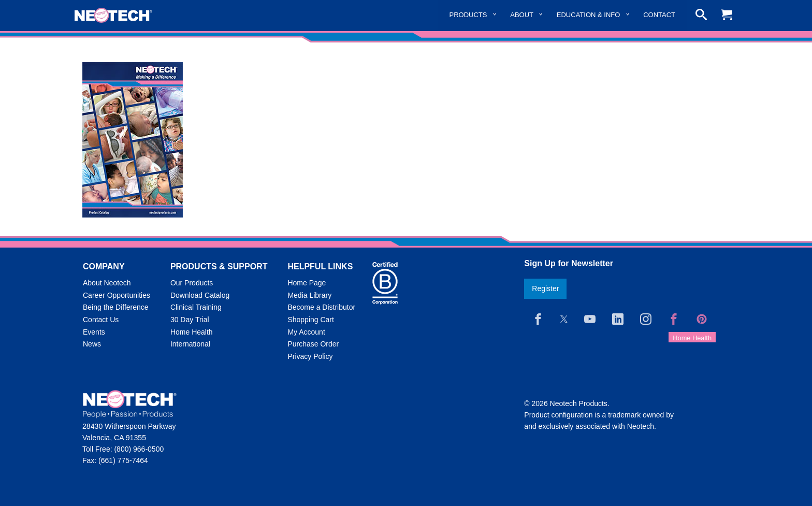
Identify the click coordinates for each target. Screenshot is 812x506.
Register (545, 288)
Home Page (307, 283)
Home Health (192, 332)
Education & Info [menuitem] (589, 15)
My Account (306, 332)
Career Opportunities (117, 295)
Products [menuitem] (468, 15)
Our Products (192, 283)
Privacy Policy (310, 356)
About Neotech (107, 283)
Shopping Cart (311, 320)
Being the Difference (116, 307)
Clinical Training (196, 307)
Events (94, 332)
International (190, 344)
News (92, 344)
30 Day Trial (190, 320)
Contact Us (101, 320)
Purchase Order (313, 344)
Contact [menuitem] (659, 15)
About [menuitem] (522, 15)
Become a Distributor (321, 307)
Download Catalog (200, 295)
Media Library (309, 295)
